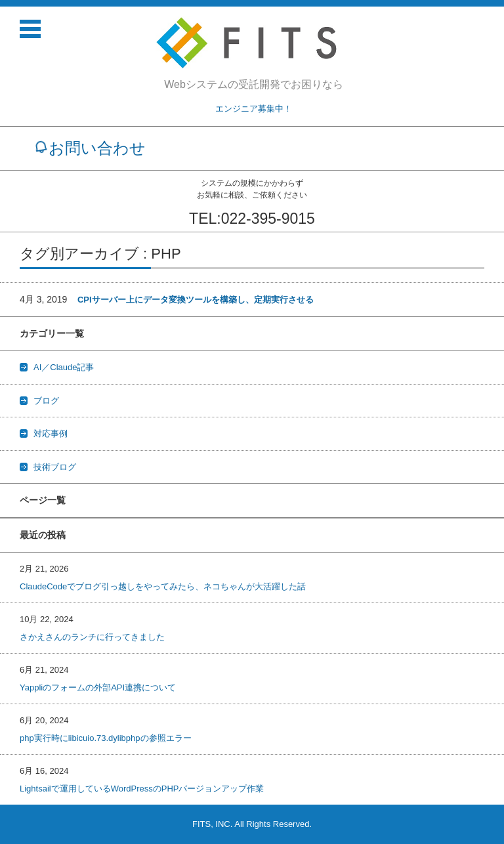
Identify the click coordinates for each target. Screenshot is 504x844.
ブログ (46, 401)
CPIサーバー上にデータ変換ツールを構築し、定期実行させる (196, 300)
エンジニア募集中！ (254, 109)
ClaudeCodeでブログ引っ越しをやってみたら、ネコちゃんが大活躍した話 (163, 586)
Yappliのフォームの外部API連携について (98, 687)
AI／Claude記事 (64, 367)
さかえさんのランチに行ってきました (92, 637)
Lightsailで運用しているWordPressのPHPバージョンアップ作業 (142, 789)
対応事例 (51, 433)
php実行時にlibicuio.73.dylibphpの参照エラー (106, 738)
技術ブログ (55, 467)
